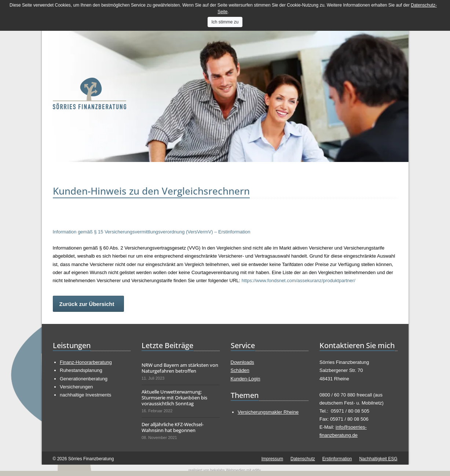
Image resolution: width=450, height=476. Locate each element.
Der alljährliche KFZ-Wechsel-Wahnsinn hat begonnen (173, 427)
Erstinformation (337, 459)
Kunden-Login (246, 379)
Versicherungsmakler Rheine (268, 412)
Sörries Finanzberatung (89, 93)
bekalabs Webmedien (228, 470)
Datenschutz (303, 459)
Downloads (242, 362)
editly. (257, 470)
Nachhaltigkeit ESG (378, 459)
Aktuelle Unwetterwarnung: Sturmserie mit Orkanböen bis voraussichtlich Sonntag (174, 398)
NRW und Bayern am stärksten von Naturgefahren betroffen (180, 368)
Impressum (272, 459)
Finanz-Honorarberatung (86, 362)
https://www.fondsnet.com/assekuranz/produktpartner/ (299, 281)
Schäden (240, 370)
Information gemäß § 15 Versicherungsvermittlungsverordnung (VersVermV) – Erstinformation (152, 232)
